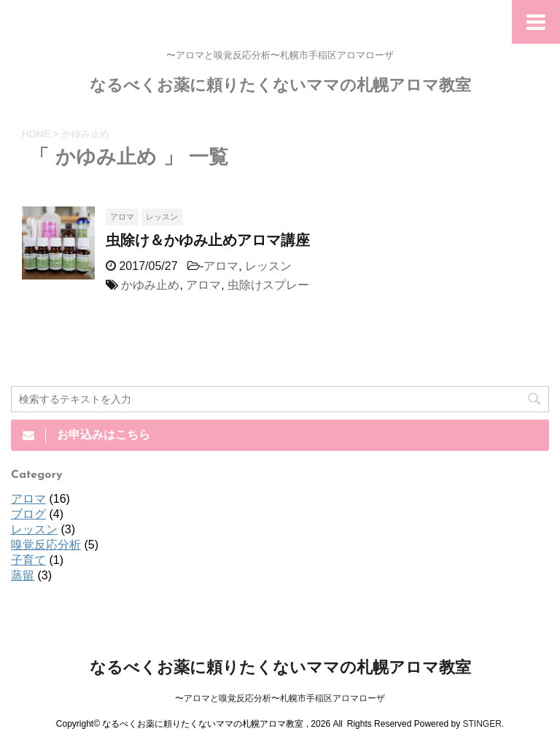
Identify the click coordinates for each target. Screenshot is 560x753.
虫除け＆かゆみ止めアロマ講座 (208, 242)
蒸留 (23, 575)
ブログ (28, 514)
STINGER (482, 724)
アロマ (221, 266)
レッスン (268, 266)
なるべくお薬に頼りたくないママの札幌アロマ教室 (280, 86)
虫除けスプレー (268, 285)
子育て (28, 560)
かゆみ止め (150, 285)
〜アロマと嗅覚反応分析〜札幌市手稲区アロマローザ (280, 698)
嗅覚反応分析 (46, 545)
